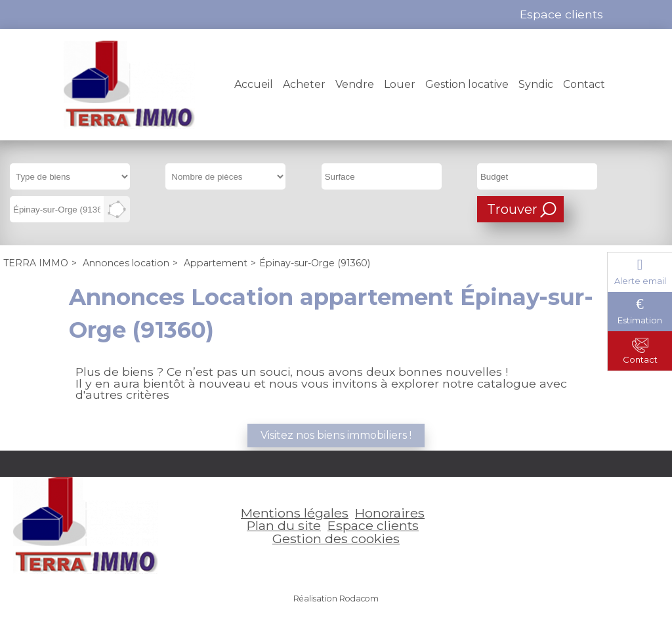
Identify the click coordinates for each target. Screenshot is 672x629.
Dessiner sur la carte (117, 209)
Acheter (304, 84)
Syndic (536, 84)
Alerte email (640, 281)
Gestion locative (467, 84)
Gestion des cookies (336, 538)
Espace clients (373, 525)
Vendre (355, 84)
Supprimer (98, 213)
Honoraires (390, 513)
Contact (584, 84)
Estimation (640, 320)
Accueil (254, 84)
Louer (400, 84)
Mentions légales (295, 513)
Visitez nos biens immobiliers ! (336, 435)
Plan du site (284, 525)
